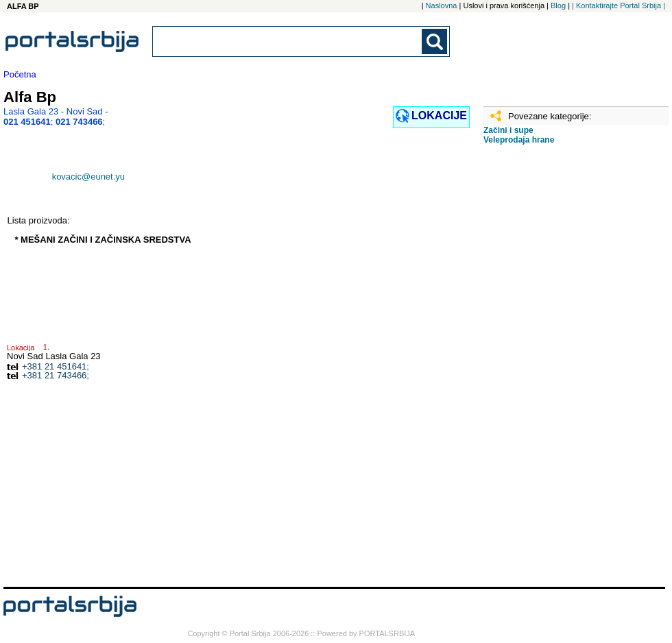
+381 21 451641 (54, 366)
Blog (558, 5)
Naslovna (442, 5)
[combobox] (288, 41)
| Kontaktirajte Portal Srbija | (619, 5)
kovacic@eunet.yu (88, 177)
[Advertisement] (539, 371)
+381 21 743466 (54, 375)
